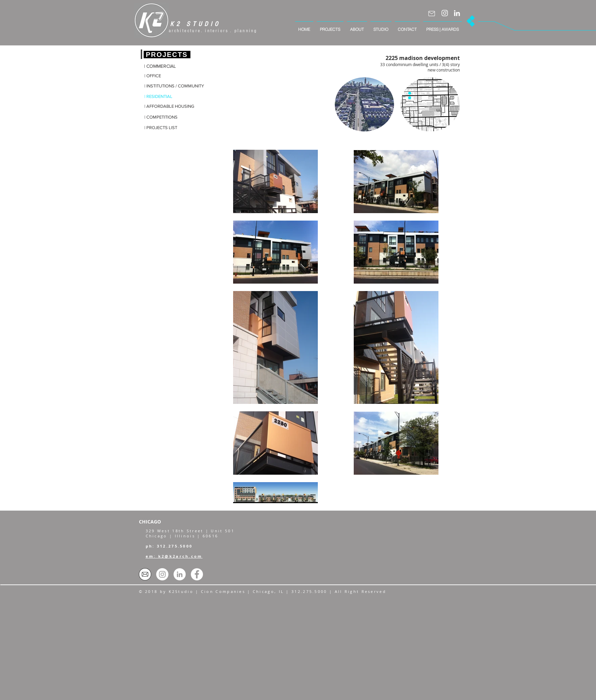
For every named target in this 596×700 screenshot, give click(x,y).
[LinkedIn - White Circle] (180, 574)
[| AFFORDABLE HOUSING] (169, 107)
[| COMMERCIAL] (163, 67)
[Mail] (432, 13)
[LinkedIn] (457, 13)
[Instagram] (445, 13)
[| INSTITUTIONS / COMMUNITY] (174, 86)
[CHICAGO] (156, 522)
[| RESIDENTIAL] (163, 97)
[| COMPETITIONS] (163, 117)
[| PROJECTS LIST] (163, 128)
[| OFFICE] (163, 76)
